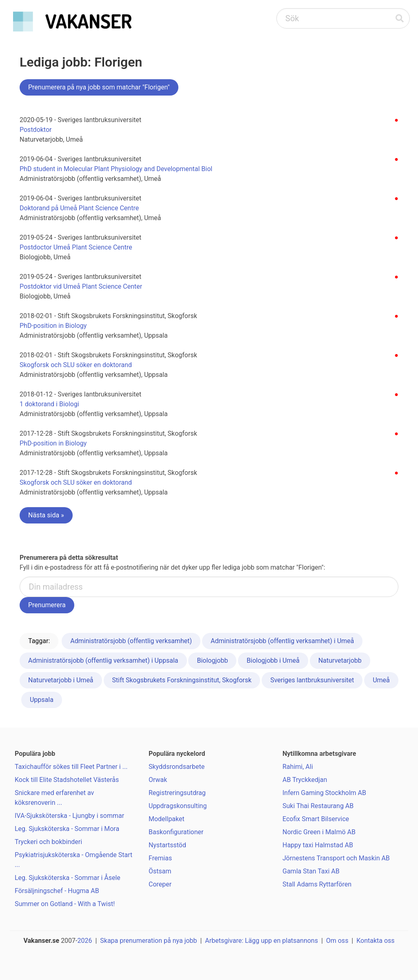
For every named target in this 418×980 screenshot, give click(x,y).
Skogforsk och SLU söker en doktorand (76, 365)
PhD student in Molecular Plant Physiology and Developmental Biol (116, 169)
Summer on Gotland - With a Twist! (65, 904)
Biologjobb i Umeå (273, 660)
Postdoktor (36, 130)
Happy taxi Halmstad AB (318, 845)
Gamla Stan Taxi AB (311, 871)
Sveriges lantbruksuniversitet (312, 680)
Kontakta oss (375, 941)
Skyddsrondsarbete (177, 767)
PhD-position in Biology (53, 326)
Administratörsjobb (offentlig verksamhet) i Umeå (282, 641)
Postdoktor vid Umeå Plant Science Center (81, 286)
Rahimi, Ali (298, 767)
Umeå (381, 680)
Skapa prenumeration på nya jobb (148, 941)
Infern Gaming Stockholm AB (324, 793)
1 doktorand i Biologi (49, 404)
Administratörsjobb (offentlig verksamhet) (131, 641)
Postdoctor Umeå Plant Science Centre (76, 247)
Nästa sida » (46, 515)
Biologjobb (212, 660)
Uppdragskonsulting (178, 806)
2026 (85, 941)
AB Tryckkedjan (305, 780)
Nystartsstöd (167, 845)
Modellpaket (167, 819)
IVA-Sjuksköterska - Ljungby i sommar (69, 816)
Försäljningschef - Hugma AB (57, 891)
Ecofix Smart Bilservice (316, 819)
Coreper (160, 884)
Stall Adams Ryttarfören (317, 884)
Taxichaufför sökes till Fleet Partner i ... (71, 767)
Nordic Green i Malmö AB (319, 832)
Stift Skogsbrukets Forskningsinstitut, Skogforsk (182, 680)
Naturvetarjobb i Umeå (61, 680)
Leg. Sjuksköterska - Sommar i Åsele (68, 878)
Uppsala (42, 700)
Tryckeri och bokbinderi (48, 842)
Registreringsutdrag (177, 793)
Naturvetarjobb (340, 660)
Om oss (337, 941)
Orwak (158, 780)
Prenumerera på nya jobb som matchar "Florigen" (99, 87)
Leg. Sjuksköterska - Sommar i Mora (67, 829)
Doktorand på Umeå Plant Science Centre (79, 208)
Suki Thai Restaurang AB (318, 806)
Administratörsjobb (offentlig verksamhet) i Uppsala (103, 660)
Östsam (160, 871)
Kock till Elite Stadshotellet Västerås (67, 780)
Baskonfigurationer (176, 832)
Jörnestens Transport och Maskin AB (336, 858)
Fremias (160, 858)
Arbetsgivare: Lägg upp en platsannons (261, 941)
